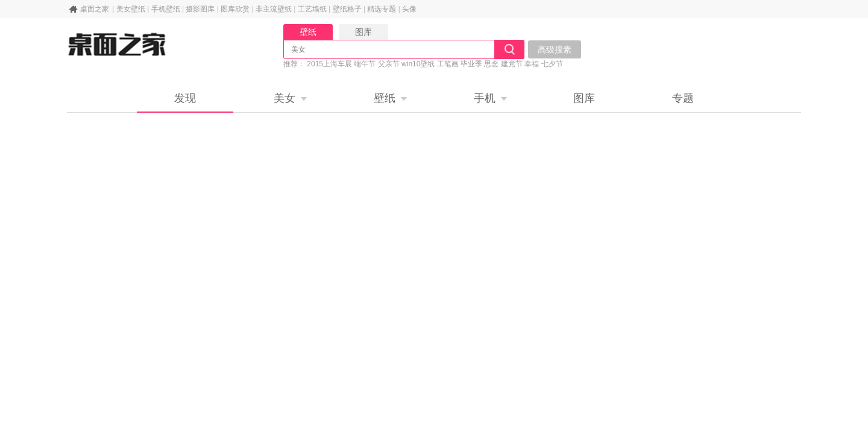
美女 (285, 98)
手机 (485, 98)
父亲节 (389, 64)
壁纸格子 (347, 9)
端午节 (365, 64)
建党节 (512, 64)
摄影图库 (200, 9)
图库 (584, 98)
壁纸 (385, 98)
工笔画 (448, 64)
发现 (185, 98)
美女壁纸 (131, 9)
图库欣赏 (235, 9)
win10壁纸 (418, 64)
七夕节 (552, 64)
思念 (491, 64)
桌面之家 (95, 9)
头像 (409, 9)
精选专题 (382, 9)
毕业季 (471, 64)
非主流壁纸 (274, 9)
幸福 (532, 64)
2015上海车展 (329, 64)
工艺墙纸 (312, 9)
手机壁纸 (166, 9)
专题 (683, 98)
